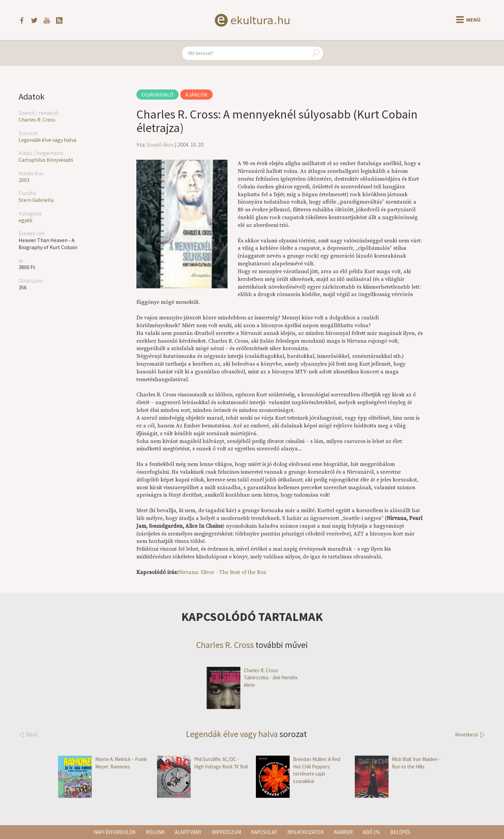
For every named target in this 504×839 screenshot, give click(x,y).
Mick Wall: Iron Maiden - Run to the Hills (397, 763)
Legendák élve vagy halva (47, 140)
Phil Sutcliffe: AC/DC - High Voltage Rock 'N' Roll (202, 763)
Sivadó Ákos (160, 145)
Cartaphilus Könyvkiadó (46, 160)
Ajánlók (196, 95)
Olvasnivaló (157, 95)
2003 (24, 180)
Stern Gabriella (36, 200)
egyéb (25, 220)
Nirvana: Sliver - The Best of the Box (222, 572)
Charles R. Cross (37, 120)
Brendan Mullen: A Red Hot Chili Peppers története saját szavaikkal (298, 770)
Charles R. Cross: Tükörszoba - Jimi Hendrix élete (252, 678)
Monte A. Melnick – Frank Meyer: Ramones (102, 763)
